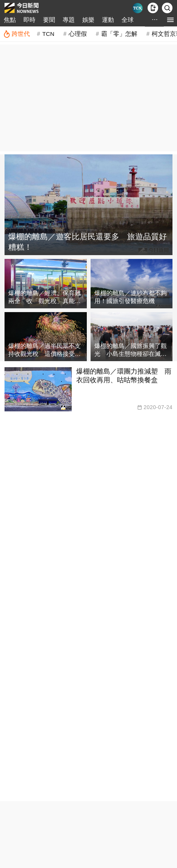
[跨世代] (16, 34)
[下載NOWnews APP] (153, 8)
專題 (69, 20)
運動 (108, 20)
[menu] (170, 20)
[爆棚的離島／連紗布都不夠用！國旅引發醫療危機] (132, 284)
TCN (48, 34)
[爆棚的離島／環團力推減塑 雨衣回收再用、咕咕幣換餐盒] (88, 389)
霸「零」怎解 (119, 34)
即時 (29, 20)
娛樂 (88, 20)
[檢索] (167, 8)
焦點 (10, 20)
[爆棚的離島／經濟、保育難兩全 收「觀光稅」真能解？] (46, 284)
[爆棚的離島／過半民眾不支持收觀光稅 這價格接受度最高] (46, 337)
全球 (128, 20)
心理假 (78, 34)
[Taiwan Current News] (138, 8)
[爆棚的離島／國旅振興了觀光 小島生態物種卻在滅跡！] (132, 337)
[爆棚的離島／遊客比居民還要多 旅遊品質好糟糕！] (88, 205)
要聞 (49, 20)
